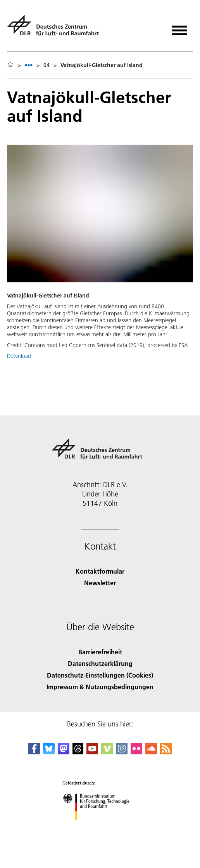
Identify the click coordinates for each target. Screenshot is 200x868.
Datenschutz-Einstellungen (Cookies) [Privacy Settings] (100, 675)
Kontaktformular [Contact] (100, 571)
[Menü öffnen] (179, 28)
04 (47, 65)
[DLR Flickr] (136, 752)
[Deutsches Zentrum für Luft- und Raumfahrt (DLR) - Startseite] (56, 29)
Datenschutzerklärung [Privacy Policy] (100, 663)
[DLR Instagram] (122, 752)
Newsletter (100, 583)
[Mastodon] (64, 752)
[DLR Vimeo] (107, 752)
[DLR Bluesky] (49, 752)
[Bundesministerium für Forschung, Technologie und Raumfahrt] (100, 827)
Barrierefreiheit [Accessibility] (100, 652)
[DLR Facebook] (34, 752)
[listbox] (29, 65)
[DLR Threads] (78, 752)
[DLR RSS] (166, 752)
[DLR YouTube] (92, 752)
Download (19, 356)
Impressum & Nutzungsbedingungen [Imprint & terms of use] (100, 687)
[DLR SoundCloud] (151, 752)
